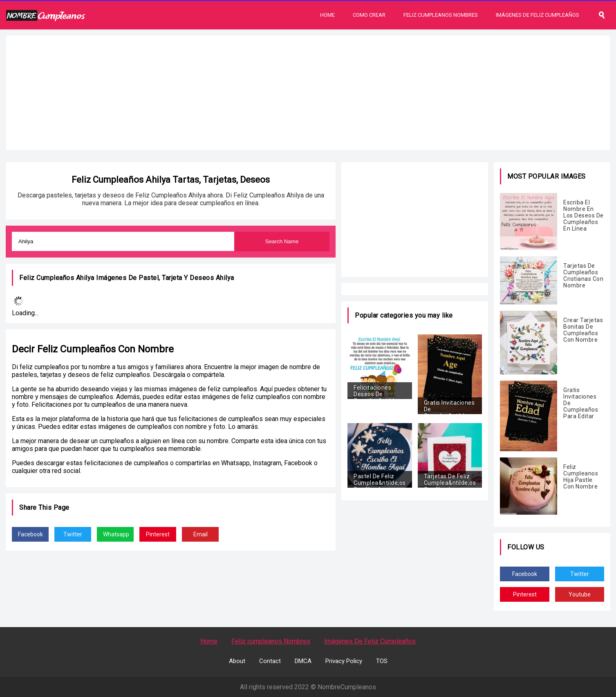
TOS (382, 661)
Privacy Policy (344, 661)
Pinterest (158, 534)
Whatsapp (116, 534)
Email (200, 534)
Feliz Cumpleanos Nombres (441, 15)
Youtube (580, 594)
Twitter (73, 534)
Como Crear (369, 15)
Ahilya (225, 278)
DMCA (303, 661)
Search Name (282, 241)
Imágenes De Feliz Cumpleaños (538, 15)
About (237, 661)
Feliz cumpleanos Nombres (271, 641)
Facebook (30, 534)
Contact (270, 661)
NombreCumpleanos (347, 687)
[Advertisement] (308, 93)
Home (327, 15)
